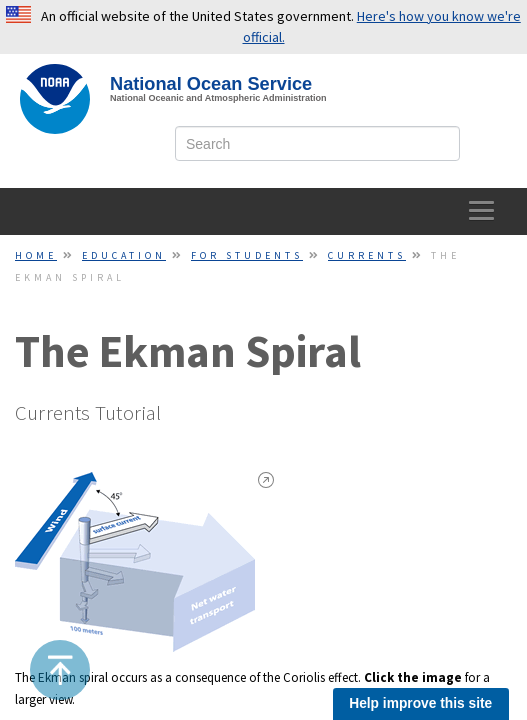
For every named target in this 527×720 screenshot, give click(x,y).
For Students (247, 255)
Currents (367, 255)
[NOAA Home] (55, 99)
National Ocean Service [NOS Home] (211, 84)
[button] (60, 670)
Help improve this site (420, 703)
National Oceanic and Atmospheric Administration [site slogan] (218, 98)
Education (124, 255)
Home (36, 255)
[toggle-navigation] (482, 211)
